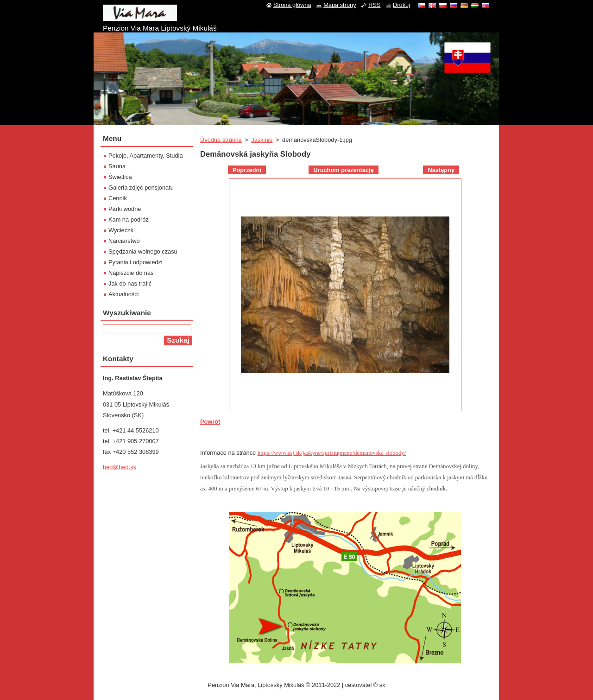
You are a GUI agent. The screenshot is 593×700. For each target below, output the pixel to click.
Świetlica (120, 177)
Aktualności (123, 294)
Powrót (210, 422)
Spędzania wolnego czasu (143, 251)
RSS (374, 5)
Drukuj (401, 5)
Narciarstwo (124, 241)
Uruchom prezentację (343, 170)
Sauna (117, 166)
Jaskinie (262, 140)
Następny (441, 170)
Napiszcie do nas (131, 273)
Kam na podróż (129, 220)
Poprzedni (247, 170)
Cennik (118, 198)
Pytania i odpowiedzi (136, 262)
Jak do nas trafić (130, 283)
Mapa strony (340, 5)
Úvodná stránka (221, 140)
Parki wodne (125, 209)
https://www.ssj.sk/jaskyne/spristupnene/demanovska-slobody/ (332, 453)
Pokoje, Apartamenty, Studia (146, 156)
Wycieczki (122, 230)
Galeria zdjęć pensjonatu (141, 188)
